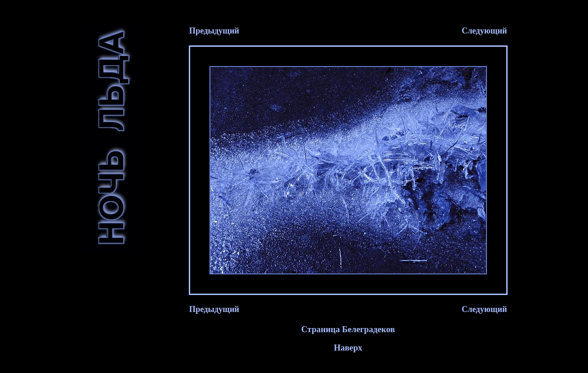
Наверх (348, 350)
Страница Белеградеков (348, 332)
